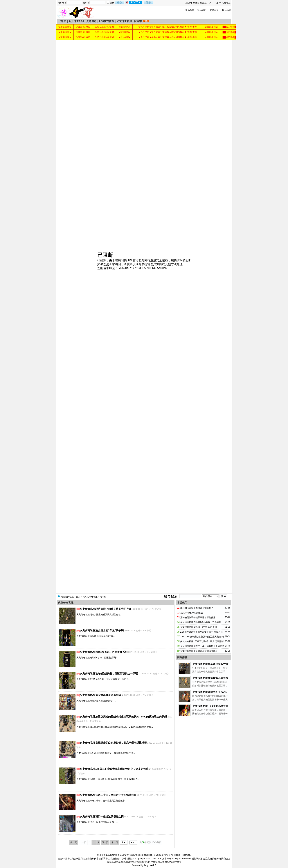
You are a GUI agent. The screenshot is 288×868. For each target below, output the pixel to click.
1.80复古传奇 (106, 21)
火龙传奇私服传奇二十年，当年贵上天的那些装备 (108, 795)
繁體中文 (214, 10)
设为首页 (190, 10)
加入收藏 (201, 10)
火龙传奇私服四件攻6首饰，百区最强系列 (104, 652)
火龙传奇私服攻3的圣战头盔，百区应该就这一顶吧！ (110, 673)
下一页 (105, 842)
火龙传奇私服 (124, 21)
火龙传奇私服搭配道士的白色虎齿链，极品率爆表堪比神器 (113, 743)
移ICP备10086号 (173, 862)
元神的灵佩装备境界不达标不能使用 (198, 618)
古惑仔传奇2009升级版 (191, 613)
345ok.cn (148, 855)
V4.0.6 (153, 865)
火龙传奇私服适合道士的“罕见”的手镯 (102, 630)
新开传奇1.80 (76, 21)
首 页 (63, 21)
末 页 (115, 842)
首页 (78, 597)
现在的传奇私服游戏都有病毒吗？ (197, 608)
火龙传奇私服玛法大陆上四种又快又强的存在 (106, 609)
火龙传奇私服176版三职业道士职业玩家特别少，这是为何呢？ (115, 769)
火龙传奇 (91, 21)
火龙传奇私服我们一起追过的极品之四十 (103, 816)
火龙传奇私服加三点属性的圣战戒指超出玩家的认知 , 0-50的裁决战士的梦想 (123, 717)
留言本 (138, 21)
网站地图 (227, 10)
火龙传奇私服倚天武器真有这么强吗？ (102, 695)
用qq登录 (134, 2)
